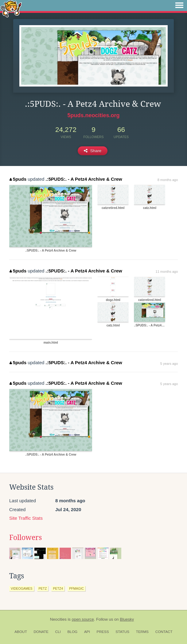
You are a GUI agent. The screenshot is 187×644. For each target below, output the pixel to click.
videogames (22, 588)
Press (103, 632)
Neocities (58, 619)
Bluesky (127, 619)
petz (43, 588)
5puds (18, 179)
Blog (72, 632)
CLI (58, 632)
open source (83, 619)
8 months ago (168, 180)
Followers (25, 538)
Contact (164, 632)
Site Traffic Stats (26, 518)
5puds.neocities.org (93, 115)
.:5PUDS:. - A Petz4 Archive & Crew (84, 179)
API (87, 632)
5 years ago (169, 364)
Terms (142, 632)
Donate (41, 632)
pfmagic (76, 588)
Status (122, 632)
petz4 (58, 588)
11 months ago (167, 272)
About (21, 632)
